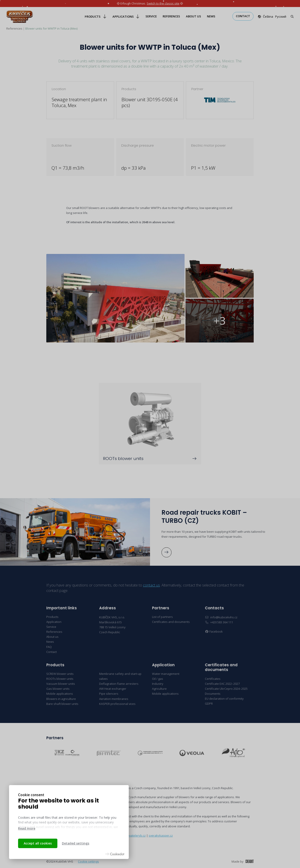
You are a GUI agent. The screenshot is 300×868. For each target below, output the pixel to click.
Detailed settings (76, 843)
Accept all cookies (38, 843)
